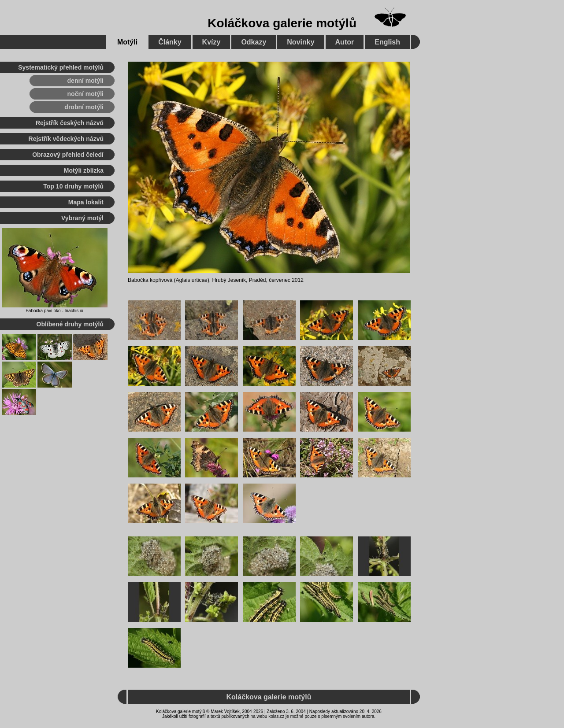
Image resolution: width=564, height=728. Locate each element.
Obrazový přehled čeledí (68, 155)
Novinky (301, 42)
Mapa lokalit (86, 202)
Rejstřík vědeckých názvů (66, 139)
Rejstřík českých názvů (70, 123)
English (387, 42)
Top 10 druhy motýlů (73, 186)
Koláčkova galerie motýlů (282, 23)
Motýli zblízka (84, 170)
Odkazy (254, 42)
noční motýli (85, 94)
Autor (345, 42)
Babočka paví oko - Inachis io (54, 311)
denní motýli (85, 81)
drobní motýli (84, 107)
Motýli (127, 42)
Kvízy (211, 42)
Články (170, 42)
